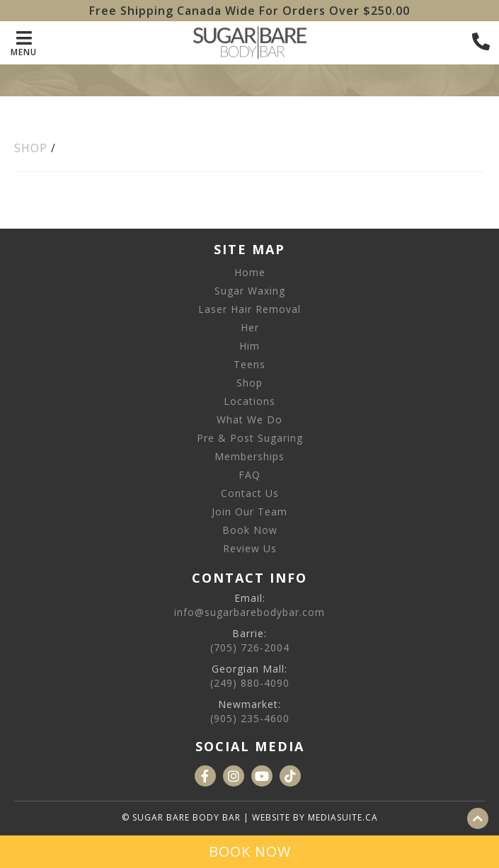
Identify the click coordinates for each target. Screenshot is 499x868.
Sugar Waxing (250, 291)
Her (250, 327)
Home (250, 272)
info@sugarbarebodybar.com (249, 612)
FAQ (249, 475)
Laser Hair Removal (249, 309)
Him (249, 346)
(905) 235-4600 (250, 718)
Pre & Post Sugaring (250, 438)
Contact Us (250, 493)
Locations (249, 401)
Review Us (250, 548)
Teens (249, 364)
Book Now (250, 530)
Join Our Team (249, 512)
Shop (31, 148)
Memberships (249, 456)
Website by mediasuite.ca (315, 817)
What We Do (249, 419)
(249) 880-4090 (250, 683)
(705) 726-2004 (250, 647)
